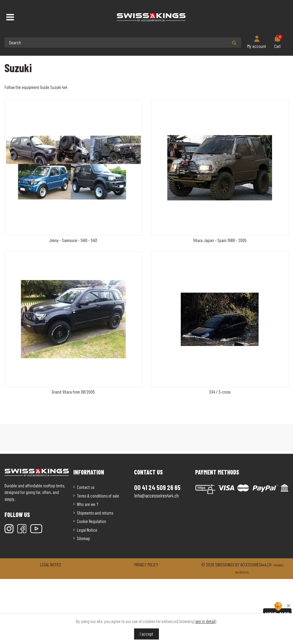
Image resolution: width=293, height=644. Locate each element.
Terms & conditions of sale (98, 496)
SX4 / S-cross (220, 392)
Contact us (86, 487)
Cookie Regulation (92, 521)
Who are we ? (88, 504)
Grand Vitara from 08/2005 (73, 392)
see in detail (205, 621)
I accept (146, 634)
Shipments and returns (95, 513)
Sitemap (84, 538)
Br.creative (242, 572)
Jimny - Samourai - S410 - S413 (73, 240)
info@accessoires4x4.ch (156, 495)
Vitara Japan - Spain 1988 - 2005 (220, 240)
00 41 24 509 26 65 (157, 487)
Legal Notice (87, 530)
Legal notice (51, 565)
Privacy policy (146, 565)
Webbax (278, 565)
